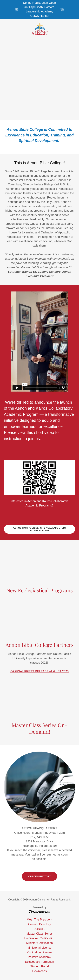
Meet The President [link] (40, 920)
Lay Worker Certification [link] (39, 938)
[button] (9, 29)
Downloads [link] (39, 971)
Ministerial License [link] (39, 948)
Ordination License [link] (39, 952)
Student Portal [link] (39, 966)
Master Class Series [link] (39, 934)
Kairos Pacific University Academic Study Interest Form (39, 529)
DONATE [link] (39, 929)
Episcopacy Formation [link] (39, 962)
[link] (39, 29)
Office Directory (40, 876)
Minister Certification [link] (39, 943)
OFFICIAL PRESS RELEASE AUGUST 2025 (39, 671)
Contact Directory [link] (39, 924)
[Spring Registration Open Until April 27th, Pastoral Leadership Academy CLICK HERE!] (39, 9)
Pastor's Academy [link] (39, 957)
